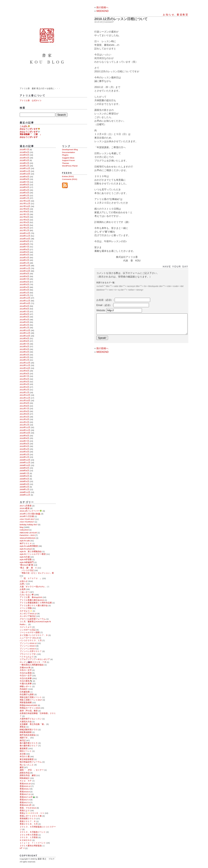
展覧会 (23, 727)
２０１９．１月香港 (29, 837)
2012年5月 (24, 382)
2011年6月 (24, 411)
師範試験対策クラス (29, 730)
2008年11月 (25, 495)
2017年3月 (24, 225)
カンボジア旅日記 (28, 616)
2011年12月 (25, 395)
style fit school (26, 549)
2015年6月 (24, 282)
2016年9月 (24, 241)
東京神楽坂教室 (27, 759)
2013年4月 (24, 352)
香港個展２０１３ (28, 819)
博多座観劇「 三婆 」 (31, 134)
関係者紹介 (25, 778)
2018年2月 (24, 195)
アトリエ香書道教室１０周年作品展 (36, 603)
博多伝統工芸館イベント (31, 697)
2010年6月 (24, 444)
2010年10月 (25, 433)
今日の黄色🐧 (26, 681)
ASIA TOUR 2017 (27, 519)
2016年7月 (24, 247)
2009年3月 (24, 484)
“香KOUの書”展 (26, 565)
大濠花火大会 (26, 722)
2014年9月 (24, 306)
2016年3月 (24, 258)
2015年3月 (24, 290)
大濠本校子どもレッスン (31, 719)
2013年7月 (24, 344)
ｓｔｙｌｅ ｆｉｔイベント (33, 843)
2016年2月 (24, 260)
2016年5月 (24, 252)
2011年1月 (24, 425)
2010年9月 (24, 436)
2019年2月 (24, 163)
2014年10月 (25, 303)
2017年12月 (25, 201)
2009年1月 (24, 489)
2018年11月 (25, 171)
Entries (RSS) (68, 176)
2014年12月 (25, 298)
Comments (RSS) (70, 179)
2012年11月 (25, 365)
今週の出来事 (26, 684)
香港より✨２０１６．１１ (32, 813)
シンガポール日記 (28, 630)
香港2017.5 (25, 802)
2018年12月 (25, 168)
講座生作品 (25, 773)
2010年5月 (24, 446)
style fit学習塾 (26, 559)
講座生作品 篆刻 (28, 775)
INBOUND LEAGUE (28, 533)
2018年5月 (24, 187)
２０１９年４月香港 (29, 835)
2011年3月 (24, 419)
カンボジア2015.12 (28, 614)
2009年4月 (24, 481)
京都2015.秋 (25, 668)
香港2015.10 (25, 784)
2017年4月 (24, 222)
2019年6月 (24, 152)
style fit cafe (25, 541)
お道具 (23, 589)
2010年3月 (24, 452)
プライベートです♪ (28, 654)
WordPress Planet (70, 166)
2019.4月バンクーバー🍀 (31, 511)
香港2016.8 (25, 792)
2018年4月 (24, 190)
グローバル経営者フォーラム (33, 619)
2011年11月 (25, 398)
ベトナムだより (27, 657)
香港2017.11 (25, 794)
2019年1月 (24, 166)
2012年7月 (24, 376)
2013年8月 (24, 341)
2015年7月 (24, 279)
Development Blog (70, 149)
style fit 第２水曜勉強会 (31, 551)
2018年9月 (24, 177)
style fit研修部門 (27, 562)
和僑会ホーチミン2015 (30, 708)
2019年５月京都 (27, 516)
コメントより (26, 627)
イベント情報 (26, 608)
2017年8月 (24, 212)
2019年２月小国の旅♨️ (30, 514)
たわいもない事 (27, 595)
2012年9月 (24, 371)
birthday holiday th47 (29, 525)
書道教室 (183, 15)
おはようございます (29, 137)
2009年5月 (24, 479)
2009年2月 (24, 487)
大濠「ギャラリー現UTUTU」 (33, 587)
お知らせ (169, 15)
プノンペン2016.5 (28, 646)
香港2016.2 (25, 789)
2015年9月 (24, 274)
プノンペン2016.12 (28, 643)
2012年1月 (24, 392)
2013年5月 (24, 349)
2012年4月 (24, 384)
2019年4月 (24, 158)
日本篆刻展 (25, 692)
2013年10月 (25, 336)
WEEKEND (102, 352)
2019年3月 (24, 160)
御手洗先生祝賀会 (28, 735)
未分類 (23, 754)
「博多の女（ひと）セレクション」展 (37, 573)
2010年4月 (24, 449)
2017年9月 (24, 209)
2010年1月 (24, 457)
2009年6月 (24, 476)
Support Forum (68, 160)
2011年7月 (24, 409)
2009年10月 (25, 465)
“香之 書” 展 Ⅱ (28, 568)
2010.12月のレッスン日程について (121, 19)
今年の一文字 (26, 670)
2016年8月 (24, 244)
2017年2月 (24, 228)
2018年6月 (24, 185)
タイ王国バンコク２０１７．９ (34, 635)
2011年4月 (24, 417)
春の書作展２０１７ (29, 746)
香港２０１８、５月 (29, 824)
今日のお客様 (26, 673)
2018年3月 (24, 193)
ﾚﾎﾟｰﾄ (22, 848)
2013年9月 (24, 338)
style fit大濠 (25, 557)
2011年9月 (24, 403)
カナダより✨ (26, 611)
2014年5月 (24, 317)
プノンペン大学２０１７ (31, 651)
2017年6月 (24, 217)
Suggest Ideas (68, 158)
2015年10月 (25, 271)
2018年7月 (24, 182)
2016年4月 (24, 255)
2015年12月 (25, 266)
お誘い (23, 584)
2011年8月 (24, 406)
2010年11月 (25, 430)
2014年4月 (24, 320)
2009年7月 (24, 473)
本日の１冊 (25, 756)
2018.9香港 (25, 508)
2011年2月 (24, 422)
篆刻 (22, 767)
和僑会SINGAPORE (28, 705)
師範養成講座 (26, 732)
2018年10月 (25, 174)
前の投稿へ (102, 7)
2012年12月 (25, 363)
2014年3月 (24, 322)
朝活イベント (26, 751)
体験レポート (26, 686)
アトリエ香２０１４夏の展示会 (34, 605)
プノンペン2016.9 (28, 649)
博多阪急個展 (26, 702)
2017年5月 (24, 220)
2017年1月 (24, 230)
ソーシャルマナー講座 (30, 632)
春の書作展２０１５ (29, 743)
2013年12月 (25, 330)
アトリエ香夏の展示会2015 (32, 600)
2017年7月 (24, 214)
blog (21, 527)
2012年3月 (24, 387)
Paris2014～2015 (27, 535)
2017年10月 (25, 206)
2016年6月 (24, 249)
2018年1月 (24, 198)
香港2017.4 (25, 800)
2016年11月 (25, 236)
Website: (101, 310)
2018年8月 (24, 179)
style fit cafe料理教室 (29, 546)
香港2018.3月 (26, 805)
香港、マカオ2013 (28, 808)
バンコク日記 (27, 570)
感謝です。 (25, 738)
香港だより (25, 810)
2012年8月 (24, 374)
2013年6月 (24, 346)
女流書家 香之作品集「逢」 (33, 724)
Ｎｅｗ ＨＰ (26, 781)
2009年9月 (24, 468)
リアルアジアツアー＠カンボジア (35, 659)
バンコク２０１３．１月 (31, 640)
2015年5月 (24, 284)
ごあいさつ (25, 592)
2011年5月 (24, 414)
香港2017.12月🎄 (27, 797)
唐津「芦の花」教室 (29, 711)
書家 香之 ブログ (47, 43)
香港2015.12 (25, 786)
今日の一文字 (26, 676)
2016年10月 (25, 239)
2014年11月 (25, 301)
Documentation (69, 152)
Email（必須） (104, 305)
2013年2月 (24, 357)
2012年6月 (24, 379)
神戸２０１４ (26, 543)
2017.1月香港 (26, 506)
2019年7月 (24, 149)
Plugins (65, 155)
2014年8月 (24, 309)
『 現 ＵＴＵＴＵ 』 (31, 578)
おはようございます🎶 (30, 132)
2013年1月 (24, 360)
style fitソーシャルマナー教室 (33, 554)
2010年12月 (25, 427)
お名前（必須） (105, 300)
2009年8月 (24, 471)
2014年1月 (24, 328)
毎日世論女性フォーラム (31, 762)
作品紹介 (24, 689)
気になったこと (27, 765)
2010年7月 (24, 441)
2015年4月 (24, 287)
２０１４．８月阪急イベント (33, 832)
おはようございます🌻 (30, 129)
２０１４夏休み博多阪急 (31, 846)
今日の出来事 (26, 678)
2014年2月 (24, 325)
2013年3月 (24, 355)
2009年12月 (25, 460)
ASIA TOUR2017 (27, 522)
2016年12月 (25, 233)
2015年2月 (24, 293)
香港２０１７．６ (28, 821)
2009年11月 (25, 463)
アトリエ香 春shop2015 (31, 597)
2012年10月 (25, 368)
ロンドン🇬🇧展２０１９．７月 (33, 662)
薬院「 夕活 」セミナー (32, 770)
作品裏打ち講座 (27, 694)
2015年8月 (24, 276)
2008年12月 (25, 492)
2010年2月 (24, 454)
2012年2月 (24, 390)
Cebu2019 (24, 530)
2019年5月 (24, 155)
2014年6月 (24, 314)
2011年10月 (25, 400)
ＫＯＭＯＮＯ (26, 840)
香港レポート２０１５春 (31, 816)
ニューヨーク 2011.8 (29, 638)
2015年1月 (24, 295)
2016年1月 (24, 263)
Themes (66, 163)
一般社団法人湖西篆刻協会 (32, 665)
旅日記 (23, 740)
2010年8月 (24, 438)
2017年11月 (25, 203)
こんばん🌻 (25, 126)
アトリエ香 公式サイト (31, 100)
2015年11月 (25, 268)
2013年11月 (25, 333)
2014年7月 (24, 312)
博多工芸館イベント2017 (31, 700)
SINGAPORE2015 (28, 538)
